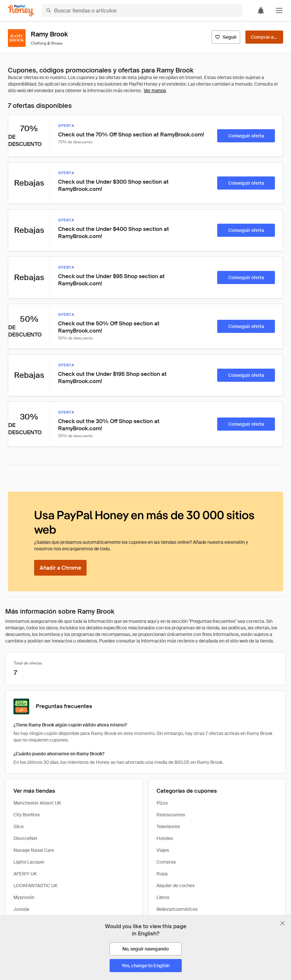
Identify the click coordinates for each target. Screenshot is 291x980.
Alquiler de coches (176, 886)
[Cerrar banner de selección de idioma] (282, 923)
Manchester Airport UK (37, 803)
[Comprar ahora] (264, 37)
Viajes (163, 850)
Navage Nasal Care (34, 850)
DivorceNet (25, 838)
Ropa (162, 874)
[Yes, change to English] (146, 966)
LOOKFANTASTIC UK (35, 886)
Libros (163, 897)
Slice (19, 827)
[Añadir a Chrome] (60, 568)
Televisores (168, 827)
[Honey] (21, 11)
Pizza (162, 803)
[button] (279, 10)
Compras (166, 862)
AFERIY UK (25, 874)
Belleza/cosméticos (177, 909)
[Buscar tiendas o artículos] (142, 10)
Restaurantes (171, 815)
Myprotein (24, 897)
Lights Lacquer (29, 862)
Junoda (21, 909)
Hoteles (165, 838)
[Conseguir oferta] (246, 136)
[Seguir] (226, 37)
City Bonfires (27, 815)
